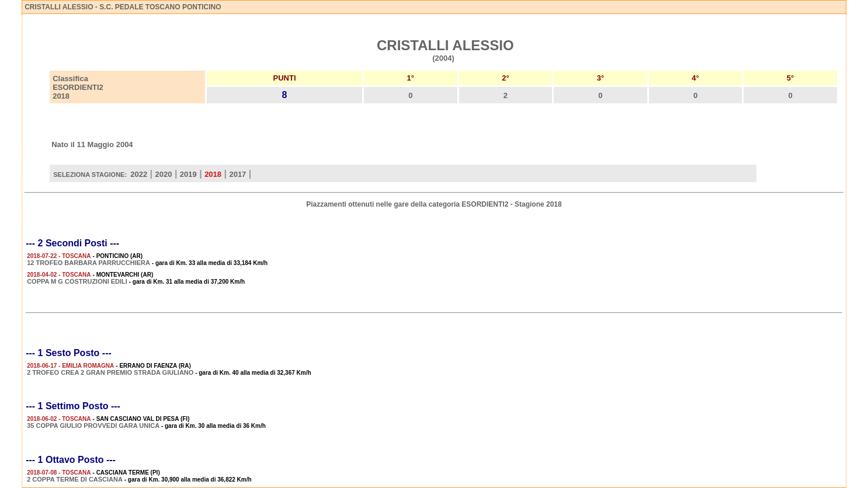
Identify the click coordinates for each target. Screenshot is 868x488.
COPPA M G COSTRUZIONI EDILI (77, 281)
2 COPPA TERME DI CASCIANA (75, 479)
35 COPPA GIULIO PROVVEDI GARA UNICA (93, 426)
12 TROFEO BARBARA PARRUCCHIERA (88, 263)
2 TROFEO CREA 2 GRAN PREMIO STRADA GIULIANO (110, 372)
